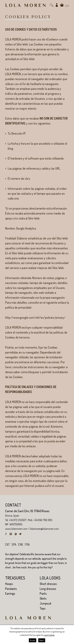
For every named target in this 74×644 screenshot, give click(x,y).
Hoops (9, 584)
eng (21, 544)
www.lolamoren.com (16, 529)
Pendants (11, 589)
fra (27, 544)
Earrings (10, 593)
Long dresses (48, 589)
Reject (42, 640)
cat (7, 544)
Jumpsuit (45, 603)
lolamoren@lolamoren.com (44, 529)
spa (14, 544)
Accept (33, 640)
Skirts (43, 598)
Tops (43, 608)
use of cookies (49, 635)
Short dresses (48, 584)
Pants (43, 593)
